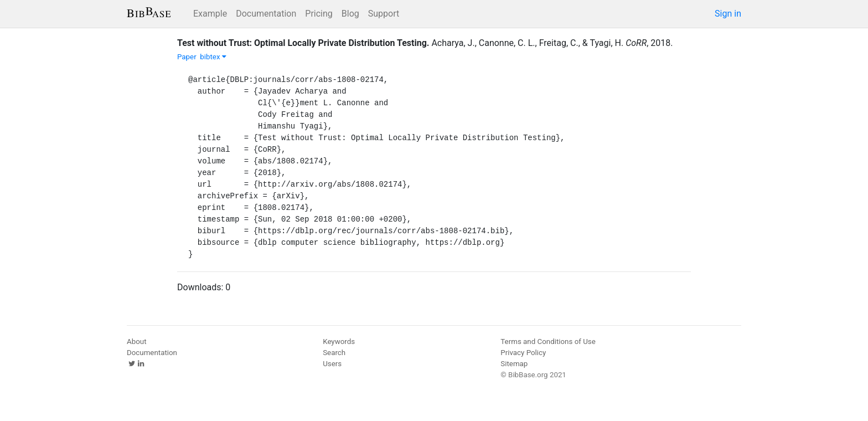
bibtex (213, 57)
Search (334, 353)
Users (332, 364)
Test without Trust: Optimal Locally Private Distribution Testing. (303, 43)
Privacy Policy (523, 353)
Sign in (728, 14)
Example (210, 14)
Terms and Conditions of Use (548, 342)
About (137, 342)
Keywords (339, 342)
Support (384, 14)
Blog (350, 14)
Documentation (266, 14)
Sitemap (514, 364)
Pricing (319, 14)
